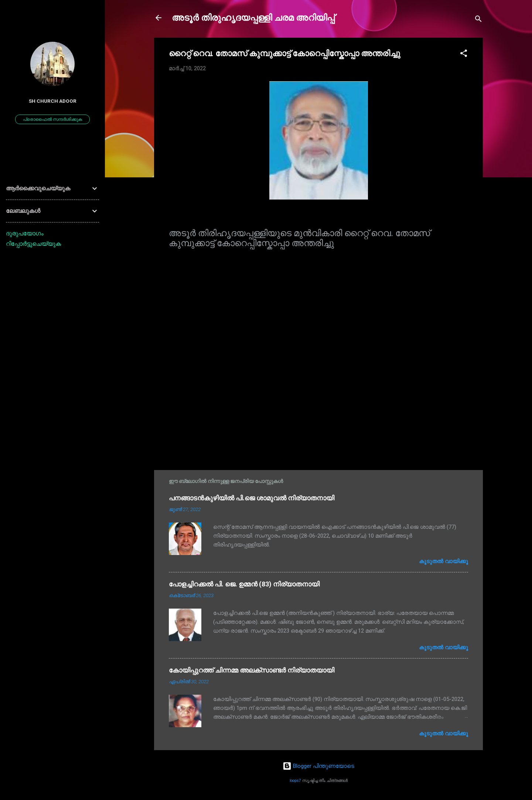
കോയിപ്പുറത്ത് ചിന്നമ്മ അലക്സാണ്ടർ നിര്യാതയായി (252, 670)
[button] (464, 55)
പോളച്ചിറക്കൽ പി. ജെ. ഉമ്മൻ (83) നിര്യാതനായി (244, 584)
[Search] (478, 20)
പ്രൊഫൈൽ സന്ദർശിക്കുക (52, 119)
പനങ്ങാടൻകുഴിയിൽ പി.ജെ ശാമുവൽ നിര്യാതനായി (252, 498)
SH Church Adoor (53, 101)
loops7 (295, 781)
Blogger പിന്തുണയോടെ (318, 766)
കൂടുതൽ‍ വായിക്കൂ (444, 561)
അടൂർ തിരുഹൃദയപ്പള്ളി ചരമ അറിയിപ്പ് (253, 18)
